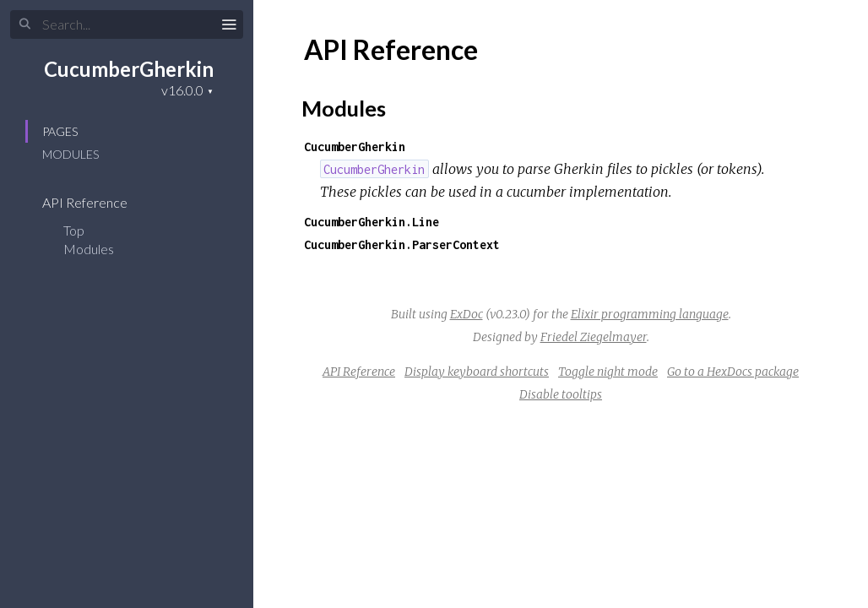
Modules (71, 154)
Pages (60, 131)
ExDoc (467, 314)
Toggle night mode (608, 372)
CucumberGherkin (129, 69)
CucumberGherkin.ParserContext (402, 244)
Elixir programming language (650, 314)
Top (74, 230)
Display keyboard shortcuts (477, 372)
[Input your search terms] (127, 24)
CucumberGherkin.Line (372, 222)
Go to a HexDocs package (733, 372)
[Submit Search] (25, 24)
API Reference (96, 202)
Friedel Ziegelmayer (594, 337)
